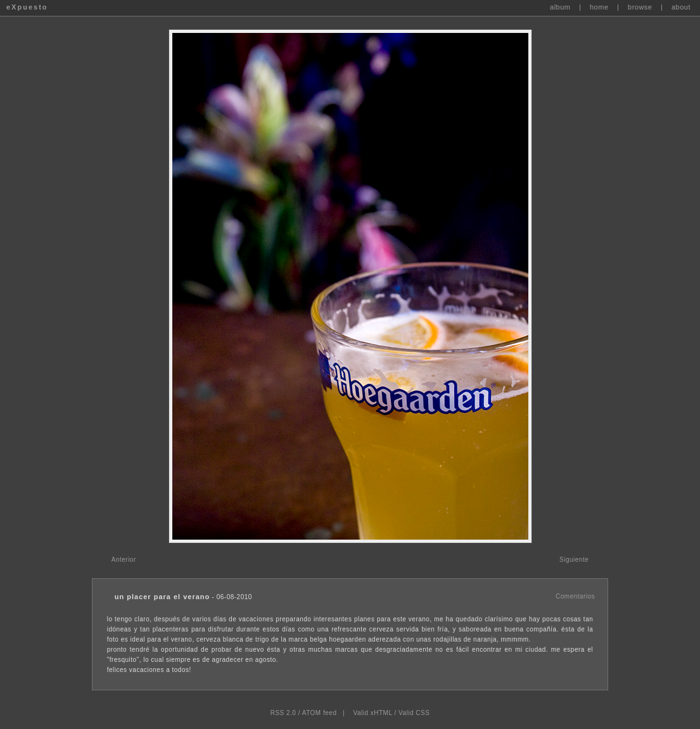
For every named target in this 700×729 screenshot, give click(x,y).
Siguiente (574, 560)
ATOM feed (320, 713)
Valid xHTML (373, 713)
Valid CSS (414, 713)
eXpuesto (27, 7)
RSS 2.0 (283, 713)
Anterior (124, 560)
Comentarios (575, 596)
